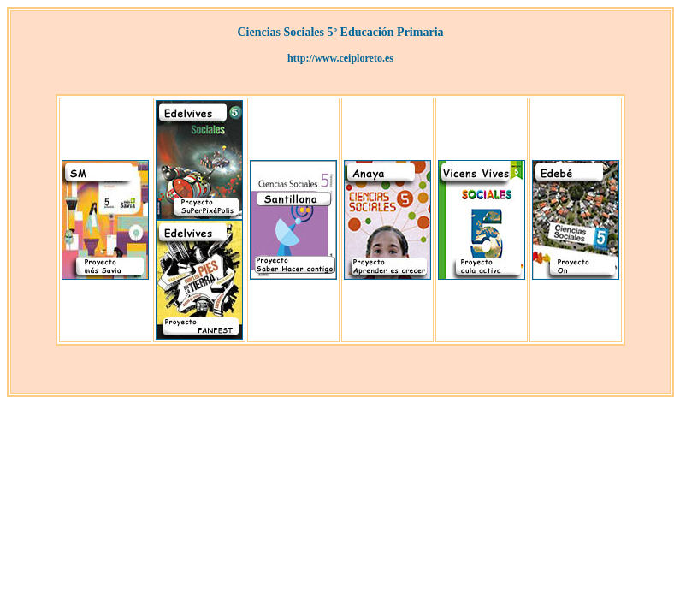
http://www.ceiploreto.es (340, 58)
